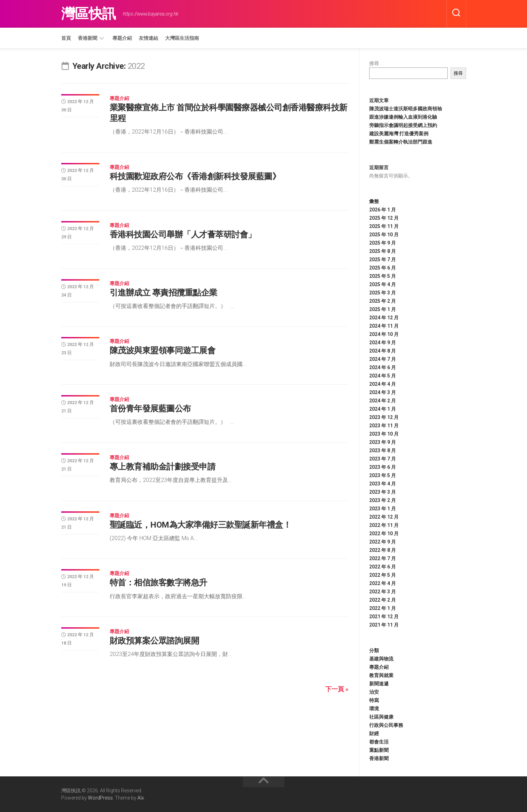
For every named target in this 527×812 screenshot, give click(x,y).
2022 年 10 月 (384, 533)
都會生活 (379, 742)
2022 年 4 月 (383, 583)
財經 (374, 733)
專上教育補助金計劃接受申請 (163, 467)
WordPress (100, 798)
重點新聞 (379, 750)
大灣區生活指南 (182, 38)
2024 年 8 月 (383, 351)
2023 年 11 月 (384, 426)
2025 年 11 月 (384, 226)
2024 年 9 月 (383, 343)
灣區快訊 (89, 14)
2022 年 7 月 (383, 558)
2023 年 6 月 (383, 467)
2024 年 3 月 (383, 392)
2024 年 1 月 (383, 409)
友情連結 (148, 38)
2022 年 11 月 (384, 525)
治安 (374, 692)
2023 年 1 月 (383, 509)
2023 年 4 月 (383, 484)
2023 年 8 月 (383, 450)
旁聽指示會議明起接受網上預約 (403, 125)
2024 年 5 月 (383, 376)
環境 (374, 709)
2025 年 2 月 (383, 301)
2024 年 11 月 (384, 326)
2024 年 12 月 (384, 318)
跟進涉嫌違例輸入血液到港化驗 (403, 117)
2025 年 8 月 (383, 251)
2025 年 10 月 (384, 235)
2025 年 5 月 (383, 276)
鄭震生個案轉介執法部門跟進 (401, 142)
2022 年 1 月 (383, 608)
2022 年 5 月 (383, 575)
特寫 (374, 700)
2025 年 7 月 (383, 259)
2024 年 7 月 (383, 359)
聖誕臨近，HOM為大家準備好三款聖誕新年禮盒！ (201, 525)
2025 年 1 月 (383, 309)
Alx (141, 798)
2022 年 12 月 (384, 517)
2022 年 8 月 (383, 550)
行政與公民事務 (386, 725)
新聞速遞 (379, 684)
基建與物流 (381, 659)
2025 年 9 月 (383, 243)
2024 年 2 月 (383, 401)
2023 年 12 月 (384, 417)
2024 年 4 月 (383, 384)
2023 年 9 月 (383, 442)
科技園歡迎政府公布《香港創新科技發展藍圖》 (195, 176)
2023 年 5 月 (383, 475)
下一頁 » (337, 689)
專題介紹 (122, 38)
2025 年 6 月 (383, 268)
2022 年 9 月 (383, 542)
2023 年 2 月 (383, 500)
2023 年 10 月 (384, 434)
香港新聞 (88, 38)
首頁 (66, 38)
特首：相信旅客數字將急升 (158, 583)
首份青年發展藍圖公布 (150, 409)
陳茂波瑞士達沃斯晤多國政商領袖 (406, 109)
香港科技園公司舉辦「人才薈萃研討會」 (183, 235)
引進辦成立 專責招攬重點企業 (163, 293)
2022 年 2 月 (383, 600)
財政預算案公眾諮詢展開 (155, 641)
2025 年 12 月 (384, 218)
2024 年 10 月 (384, 334)
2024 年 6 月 (383, 367)
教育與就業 (381, 675)
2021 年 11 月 (384, 625)
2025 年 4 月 (383, 284)
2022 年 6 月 (383, 567)
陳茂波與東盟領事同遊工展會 (163, 350)
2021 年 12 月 (384, 617)
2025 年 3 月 (383, 293)
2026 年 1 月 (383, 210)
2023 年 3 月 (383, 492)
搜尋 (374, 63)
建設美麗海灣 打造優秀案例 (399, 134)
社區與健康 (381, 717)
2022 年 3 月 (383, 592)
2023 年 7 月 (383, 459)
